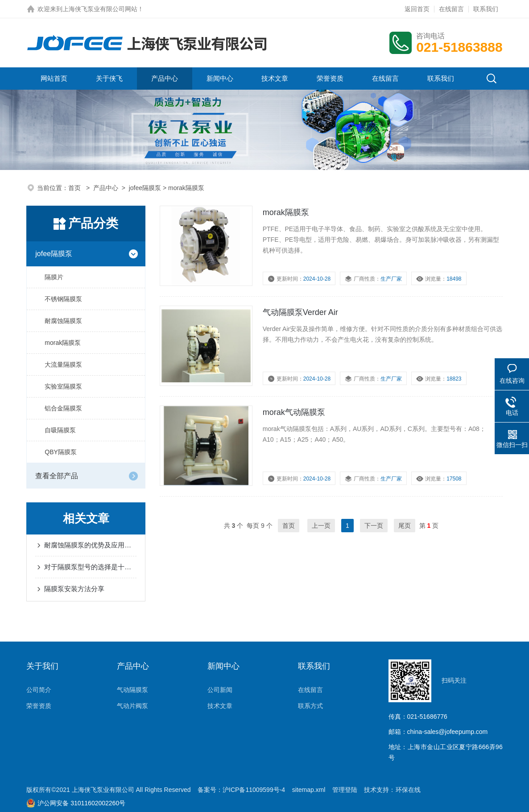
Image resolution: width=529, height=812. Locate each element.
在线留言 (451, 9)
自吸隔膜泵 (60, 430)
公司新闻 (220, 690)
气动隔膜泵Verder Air (300, 312)
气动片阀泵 (132, 706)
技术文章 (275, 78)
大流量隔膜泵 (63, 365)
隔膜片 (54, 277)
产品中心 (165, 78)
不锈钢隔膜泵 (63, 299)
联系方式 (310, 706)
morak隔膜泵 (63, 343)
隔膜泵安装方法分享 (74, 589)
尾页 (405, 526)
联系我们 (486, 9)
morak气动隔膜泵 (294, 412)
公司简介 (39, 690)
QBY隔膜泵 (61, 452)
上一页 (321, 526)
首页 (75, 188)
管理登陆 (345, 790)
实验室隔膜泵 (63, 386)
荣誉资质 (330, 78)
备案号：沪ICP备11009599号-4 (241, 790)
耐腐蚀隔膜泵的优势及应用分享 (90, 545)
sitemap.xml (309, 790)
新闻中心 (220, 78)
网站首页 (54, 78)
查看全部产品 (57, 476)
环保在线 (408, 790)
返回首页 (417, 9)
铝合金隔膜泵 (63, 408)
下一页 (374, 526)
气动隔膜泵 (132, 690)
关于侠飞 (109, 78)
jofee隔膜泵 (145, 188)
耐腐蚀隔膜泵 (63, 321)
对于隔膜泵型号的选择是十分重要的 (90, 567)
